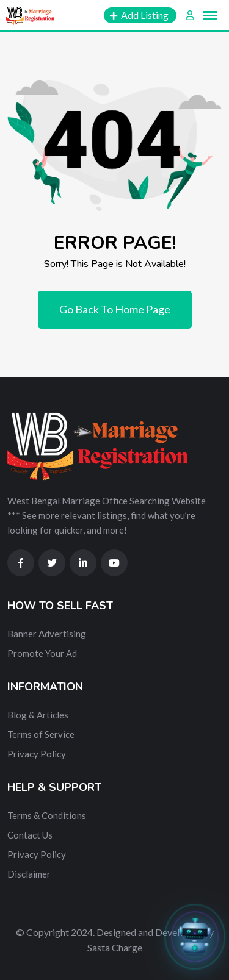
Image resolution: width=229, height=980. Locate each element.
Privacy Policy (37, 754)
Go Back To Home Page (115, 309)
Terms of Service (41, 734)
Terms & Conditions (47, 815)
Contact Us (30, 835)
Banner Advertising (47, 634)
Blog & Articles (38, 715)
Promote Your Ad (42, 653)
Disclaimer (29, 874)
